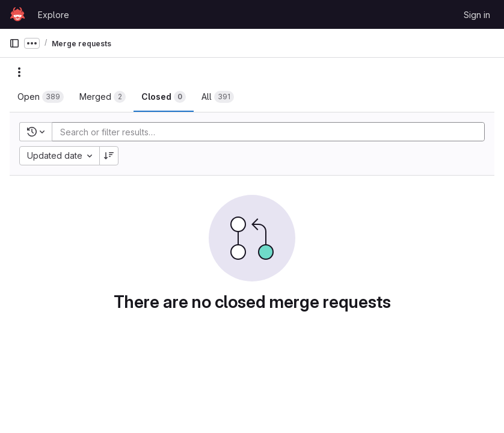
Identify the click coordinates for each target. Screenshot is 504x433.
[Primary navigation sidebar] (14, 43)
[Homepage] (17, 14)
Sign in (477, 15)
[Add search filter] (272, 132)
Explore (54, 15)
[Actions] (19, 72)
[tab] (41, 97)
